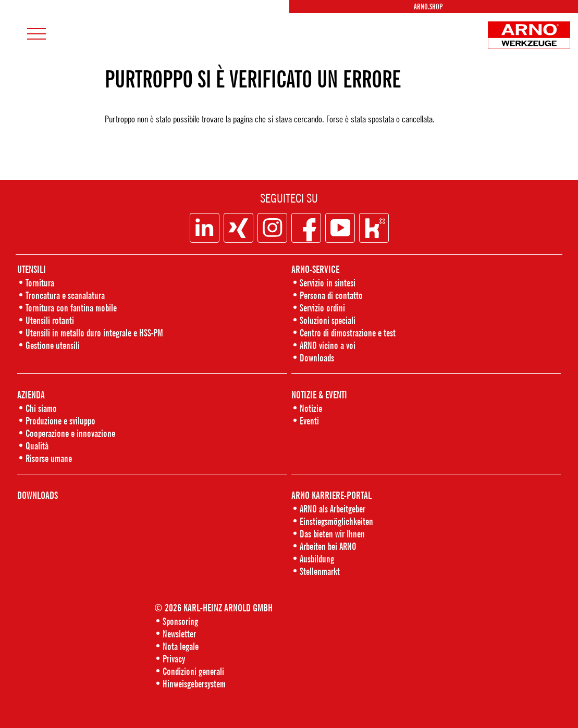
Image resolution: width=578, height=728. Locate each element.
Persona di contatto (331, 295)
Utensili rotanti (50, 320)
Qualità (37, 445)
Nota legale (181, 646)
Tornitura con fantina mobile (71, 307)
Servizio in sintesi (328, 283)
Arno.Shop (428, 7)
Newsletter (179, 633)
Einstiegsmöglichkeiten (336, 521)
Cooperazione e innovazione (70, 433)
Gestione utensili (53, 345)
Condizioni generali (193, 671)
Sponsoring (180, 621)
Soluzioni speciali (328, 320)
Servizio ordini (322, 307)
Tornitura (40, 283)
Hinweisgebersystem (194, 683)
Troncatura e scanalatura (65, 295)
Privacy (174, 658)
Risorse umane (49, 458)
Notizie (311, 408)
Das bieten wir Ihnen (332, 534)
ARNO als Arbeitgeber (333, 509)
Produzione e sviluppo (60, 421)
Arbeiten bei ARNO (328, 546)
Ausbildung (317, 558)
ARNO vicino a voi (328, 345)
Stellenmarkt (320, 571)
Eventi (309, 421)
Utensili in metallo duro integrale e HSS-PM (94, 332)
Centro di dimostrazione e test (348, 332)
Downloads (317, 357)
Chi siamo (41, 408)
